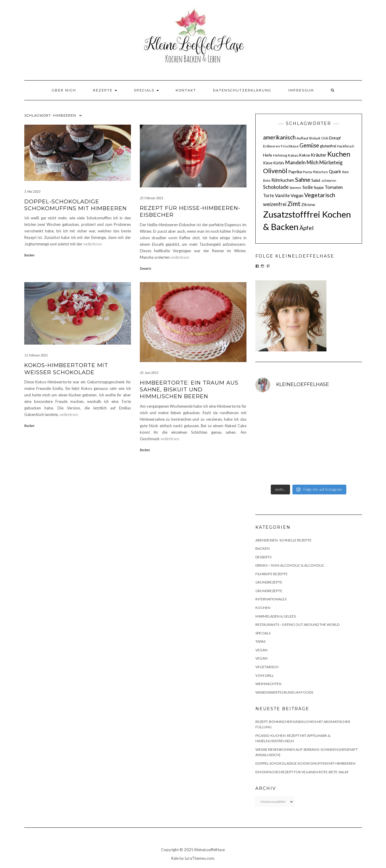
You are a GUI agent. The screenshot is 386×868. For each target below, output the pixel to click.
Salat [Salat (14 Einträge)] (316, 180)
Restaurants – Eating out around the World (297, 625)
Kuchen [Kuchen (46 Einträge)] (339, 154)
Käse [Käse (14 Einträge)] (268, 163)
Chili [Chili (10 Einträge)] (325, 138)
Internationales (271, 599)
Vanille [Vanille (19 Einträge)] (282, 195)
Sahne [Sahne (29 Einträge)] (303, 180)
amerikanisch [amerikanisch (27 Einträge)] (279, 137)
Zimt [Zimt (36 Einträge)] (294, 204)
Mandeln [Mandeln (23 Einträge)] (295, 162)
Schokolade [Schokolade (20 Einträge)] (276, 187)
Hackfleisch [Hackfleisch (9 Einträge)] (346, 146)
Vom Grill (265, 675)
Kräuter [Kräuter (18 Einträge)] (319, 155)
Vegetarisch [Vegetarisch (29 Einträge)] (320, 195)
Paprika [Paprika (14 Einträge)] (295, 172)
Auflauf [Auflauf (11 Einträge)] (302, 138)
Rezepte (105, 90)
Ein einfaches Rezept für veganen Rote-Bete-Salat (302, 772)
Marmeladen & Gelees (276, 616)
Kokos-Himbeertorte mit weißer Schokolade (66, 369)
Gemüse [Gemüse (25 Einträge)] (309, 145)
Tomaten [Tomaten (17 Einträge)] (334, 187)
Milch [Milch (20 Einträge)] (313, 163)
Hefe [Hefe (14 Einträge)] (268, 155)
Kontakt (186, 90)
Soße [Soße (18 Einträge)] (308, 187)
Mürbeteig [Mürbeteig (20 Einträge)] (331, 163)
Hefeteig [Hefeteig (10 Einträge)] (280, 155)
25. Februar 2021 (152, 198)
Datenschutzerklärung (242, 90)
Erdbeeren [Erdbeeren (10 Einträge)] (272, 146)
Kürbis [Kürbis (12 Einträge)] (279, 163)
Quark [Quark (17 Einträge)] (335, 171)
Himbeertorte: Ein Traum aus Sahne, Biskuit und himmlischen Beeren (189, 390)
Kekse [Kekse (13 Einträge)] (305, 155)
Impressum (301, 90)
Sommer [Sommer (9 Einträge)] (295, 188)
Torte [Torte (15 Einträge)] (269, 196)
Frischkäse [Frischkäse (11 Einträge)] (290, 146)
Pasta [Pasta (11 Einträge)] (307, 172)
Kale (175, 858)
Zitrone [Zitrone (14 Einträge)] (308, 204)
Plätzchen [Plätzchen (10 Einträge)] (320, 172)
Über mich (64, 90)
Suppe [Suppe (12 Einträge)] (319, 187)
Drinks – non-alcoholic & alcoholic (290, 565)
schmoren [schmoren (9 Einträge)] (329, 180)
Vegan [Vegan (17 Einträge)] (297, 195)
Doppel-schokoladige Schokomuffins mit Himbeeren (76, 205)
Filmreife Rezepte (272, 574)
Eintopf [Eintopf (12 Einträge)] (335, 138)
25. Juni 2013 (149, 373)
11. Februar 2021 (36, 355)
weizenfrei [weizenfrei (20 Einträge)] (275, 204)
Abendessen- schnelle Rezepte (284, 540)
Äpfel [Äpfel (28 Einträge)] (306, 228)
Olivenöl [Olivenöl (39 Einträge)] (275, 171)
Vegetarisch (267, 667)
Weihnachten (268, 684)
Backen (29, 255)
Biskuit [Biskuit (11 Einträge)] (315, 138)
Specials (146, 90)
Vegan (261, 650)
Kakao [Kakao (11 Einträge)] (293, 155)
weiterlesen (93, 244)
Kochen (263, 608)
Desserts (145, 268)
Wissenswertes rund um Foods (284, 692)
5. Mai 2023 (32, 191)
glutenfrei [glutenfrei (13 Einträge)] (328, 146)
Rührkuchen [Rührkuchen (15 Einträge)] (283, 180)
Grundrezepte (269, 582)
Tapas (260, 641)
